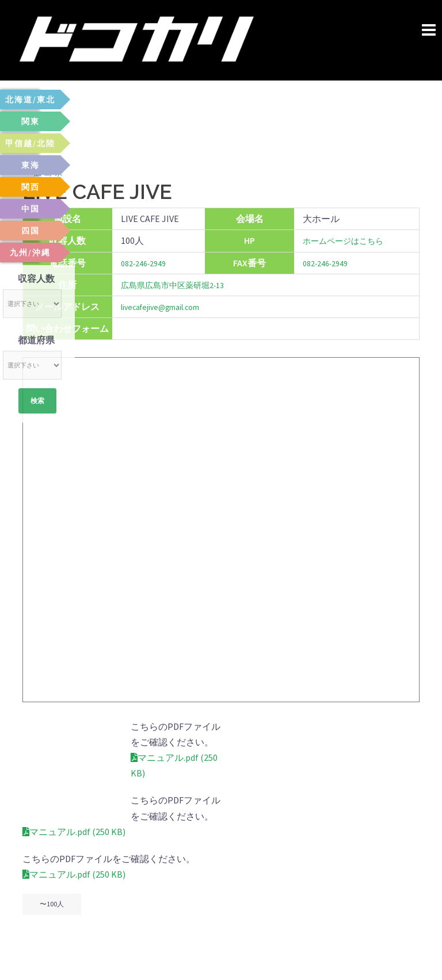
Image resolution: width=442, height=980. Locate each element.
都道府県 (36, 340)
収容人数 (36, 278)
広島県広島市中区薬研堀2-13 (180, 285)
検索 (37, 402)
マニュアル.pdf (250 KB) (74, 742)
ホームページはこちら (342, 240)
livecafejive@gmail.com (168, 307)
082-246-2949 (147, 263)
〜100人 (52, 857)
